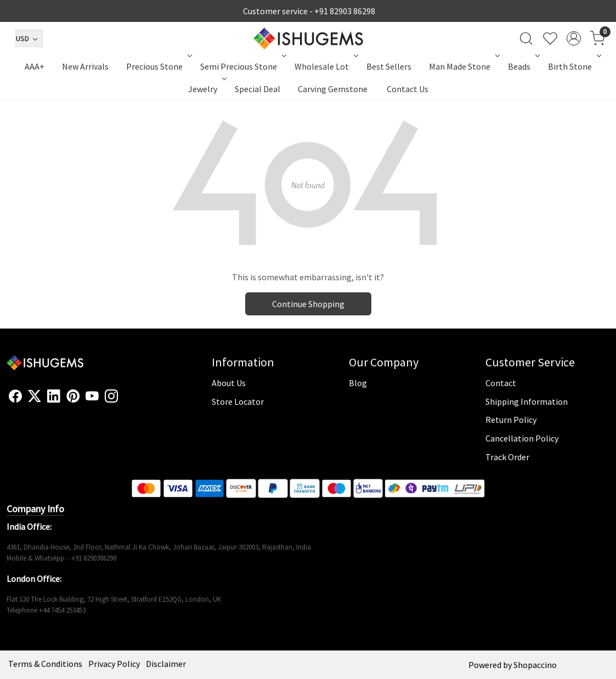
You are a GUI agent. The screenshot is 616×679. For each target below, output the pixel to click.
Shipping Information (527, 401)
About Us (229, 383)
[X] (35, 397)
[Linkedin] (54, 397)
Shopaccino (535, 665)
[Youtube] (92, 397)
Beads (523, 66)
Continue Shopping (308, 304)
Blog (358, 383)
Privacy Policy (114, 664)
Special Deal (258, 89)
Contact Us (408, 89)
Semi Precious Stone (242, 66)
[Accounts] (574, 38)
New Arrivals (85, 66)
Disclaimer (166, 664)
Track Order (507, 457)
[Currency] (29, 38)
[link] (526, 38)
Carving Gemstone (333, 89)
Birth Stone (573, 66)
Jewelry (206, 89)
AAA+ (35, 66)
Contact (501, 383)
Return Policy (511, 420)
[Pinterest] (73, 397)
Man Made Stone (463, 66)
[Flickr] (124, 401)
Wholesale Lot (325, 66)
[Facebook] (15, 397)
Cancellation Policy (522, 438)
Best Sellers (389, 66)
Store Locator (238, 401)
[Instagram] (111, 397)
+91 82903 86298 (345, 11)
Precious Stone (158, 66)
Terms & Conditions (45, 664)
